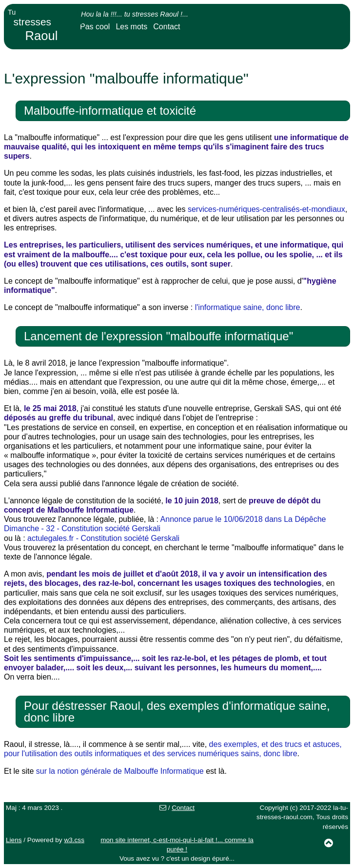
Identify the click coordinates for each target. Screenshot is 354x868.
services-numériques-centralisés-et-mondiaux (266, 209)
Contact (167, 27)
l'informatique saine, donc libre (248, 307)
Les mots (131, 27)
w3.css (74, 840)
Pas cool (95, 27)
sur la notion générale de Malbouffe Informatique (120, 771)
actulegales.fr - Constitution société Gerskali (103, 538)
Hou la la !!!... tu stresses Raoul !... (135, 14)
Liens (14, 840)
